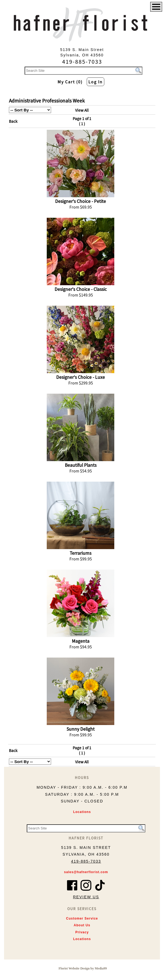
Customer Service (82, 918)
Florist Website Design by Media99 (83, 968)
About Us (82, 925)
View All (82, 110)
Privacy (82, 932)
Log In (96, 82)
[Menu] (156, 7)
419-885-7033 (86, 861)
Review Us (86, 897)
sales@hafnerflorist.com (86, 872)
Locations (82, 812)
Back (13, 121)
